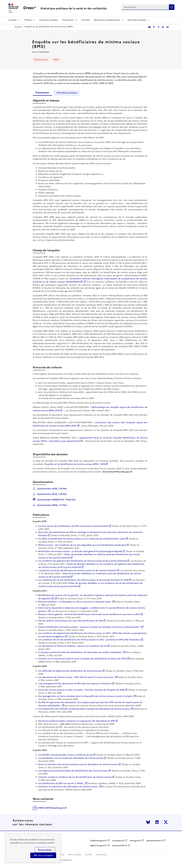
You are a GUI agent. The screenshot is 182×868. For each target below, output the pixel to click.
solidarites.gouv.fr (98, 841)
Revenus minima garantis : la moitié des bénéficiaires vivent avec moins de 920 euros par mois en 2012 (89, 614)
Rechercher (172, 7)
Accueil (18, 27)
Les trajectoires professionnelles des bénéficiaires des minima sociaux (73, 771)
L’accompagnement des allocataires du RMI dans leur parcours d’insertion (75, 683)
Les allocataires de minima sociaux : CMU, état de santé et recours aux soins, (76, 677)
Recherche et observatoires (107, 20)
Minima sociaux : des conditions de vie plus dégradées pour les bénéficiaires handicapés (82, 545)
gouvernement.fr (155, 841)
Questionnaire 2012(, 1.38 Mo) (52, 494)
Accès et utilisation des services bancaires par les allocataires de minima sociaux (78, 764)
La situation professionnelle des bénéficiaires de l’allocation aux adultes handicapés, (80, 652)
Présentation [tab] (42, 93)
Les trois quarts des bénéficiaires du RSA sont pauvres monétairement (73, 526)
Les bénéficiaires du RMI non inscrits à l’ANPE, (61, 783)
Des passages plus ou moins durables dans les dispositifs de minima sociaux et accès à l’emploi (86, 696)
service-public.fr (120, 846)
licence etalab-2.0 (64, 860)
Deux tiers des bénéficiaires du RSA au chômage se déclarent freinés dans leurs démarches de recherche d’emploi (90, 534)
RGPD (56, 60)
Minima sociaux (41, 60)
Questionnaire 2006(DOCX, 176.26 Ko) (56, 499)
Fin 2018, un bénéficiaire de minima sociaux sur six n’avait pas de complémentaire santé (82, 539)
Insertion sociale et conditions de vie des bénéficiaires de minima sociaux (75, 777)
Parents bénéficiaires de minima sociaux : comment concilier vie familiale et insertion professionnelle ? (89, 627)
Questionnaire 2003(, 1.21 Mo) (52, 505)
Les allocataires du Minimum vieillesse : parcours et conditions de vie (72, 646)
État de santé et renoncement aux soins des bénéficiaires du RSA (71, 621)
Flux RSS (89, 855)
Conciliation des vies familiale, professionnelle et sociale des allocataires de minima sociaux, (84, 709)
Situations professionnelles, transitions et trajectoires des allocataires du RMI (77, 721)
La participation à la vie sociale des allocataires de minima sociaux (71, 758)
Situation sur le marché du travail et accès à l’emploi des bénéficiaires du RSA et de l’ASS (82, 659)
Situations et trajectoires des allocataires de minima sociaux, (69, 787)
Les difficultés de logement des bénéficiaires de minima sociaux (70, 671)
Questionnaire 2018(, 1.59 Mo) (52, 488)
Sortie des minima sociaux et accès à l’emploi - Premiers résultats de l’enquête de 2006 (81, 690)
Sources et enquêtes (49, 20)
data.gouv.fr (136, 841)
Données (86, 20)
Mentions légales (75, 855)
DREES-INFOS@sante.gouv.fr (53, 808)
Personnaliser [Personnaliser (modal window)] (45, 850)
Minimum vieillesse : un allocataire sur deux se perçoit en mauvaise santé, (75, 602)
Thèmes (28, 20)
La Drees (13, 20)
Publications (68, 20)
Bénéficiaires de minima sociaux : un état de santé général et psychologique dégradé (80, 551)
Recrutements (101, 855)
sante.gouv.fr (118, 841)
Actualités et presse (137, 20)
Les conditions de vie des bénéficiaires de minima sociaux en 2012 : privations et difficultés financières (89, 640)
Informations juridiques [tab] (67, 93)
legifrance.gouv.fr (98, 846)
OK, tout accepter (43, 855)
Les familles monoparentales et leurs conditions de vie (65, 755)
